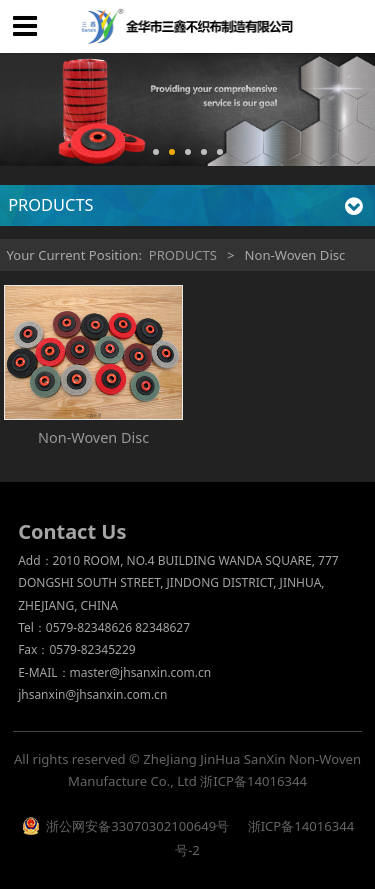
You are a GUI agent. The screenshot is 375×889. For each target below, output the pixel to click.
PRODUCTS (183, 255)
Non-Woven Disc (93, 437)
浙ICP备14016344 (253, 781)
